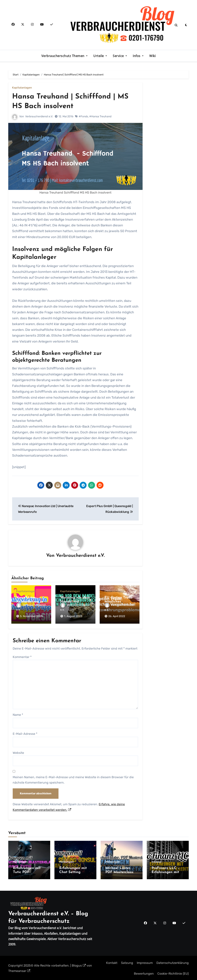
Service (119, 56)
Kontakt (112, 962)
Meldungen (20, 861)
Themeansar (19, 970)
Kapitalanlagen (22, 88)
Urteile (99, 56)
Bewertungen (144, 973)
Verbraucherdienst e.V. (39, 116)
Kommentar (22, 656)
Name (18, 714)
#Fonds (83, 116)
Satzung (127, 962)
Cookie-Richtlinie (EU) (173, 973)
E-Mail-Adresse (25, 733)
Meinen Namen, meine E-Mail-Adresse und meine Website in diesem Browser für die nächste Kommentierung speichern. (73, 779)
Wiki (152, 56)
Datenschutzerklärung (173, 962)
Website (18, 752)
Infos (137, 56)
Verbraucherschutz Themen (63, 56)
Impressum (145, 962)
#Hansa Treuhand (100, 116)
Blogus (79, 965)
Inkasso (157, 861)
